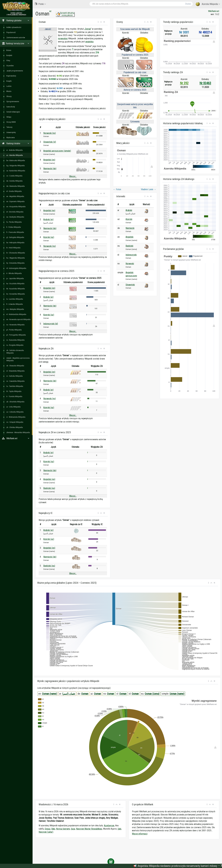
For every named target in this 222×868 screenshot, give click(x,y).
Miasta (9, 91)
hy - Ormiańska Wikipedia (15, 263)
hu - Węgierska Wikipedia (16, 258)
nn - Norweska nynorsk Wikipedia (18, 319)
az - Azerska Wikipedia (15, 155)
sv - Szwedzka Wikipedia (15, 381)
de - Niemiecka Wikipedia (16, 186)
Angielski (129, 237)
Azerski (129, 219)
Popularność (11, 32)
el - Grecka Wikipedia (14, 191)
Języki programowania (15, 71)
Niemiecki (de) (50, 169)
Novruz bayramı (63, 829)
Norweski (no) (50, 133)
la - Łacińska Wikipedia (15, 299)
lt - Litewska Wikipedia (15, 304)
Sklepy (9, 117)
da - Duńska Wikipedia (14, 181)
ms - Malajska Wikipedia (15, 309)
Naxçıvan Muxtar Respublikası (89, 829)
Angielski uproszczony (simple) (57, 151)
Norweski (130, 264)
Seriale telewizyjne (13, 112)
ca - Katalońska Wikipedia (16, 171)
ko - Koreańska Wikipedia (16, 294)
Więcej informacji (140, 834)
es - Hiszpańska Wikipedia (16, 207)
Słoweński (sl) (50, 142)
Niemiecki (130, 228)
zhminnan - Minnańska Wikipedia (18, 432)
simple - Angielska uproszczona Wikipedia (18, 359)
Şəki (119, 829)
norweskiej (63, 39)
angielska (89, 42)
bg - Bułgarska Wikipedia (16, 166)
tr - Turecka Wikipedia (14, 396)
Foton (117, 189)
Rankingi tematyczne (16, 43)
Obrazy (9, 96)
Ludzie (9, 86)
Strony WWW (11, 122)
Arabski (129, 210)
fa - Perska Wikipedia (14, 222)
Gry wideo (10, 66)
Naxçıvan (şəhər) (46, 832)
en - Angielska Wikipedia (15, 196)
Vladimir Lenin (148, 189)
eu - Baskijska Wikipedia (15, 217)
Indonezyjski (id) (51, 324)
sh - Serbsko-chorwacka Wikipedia (15, 352)
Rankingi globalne (16, 20)
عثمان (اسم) (69, 694)
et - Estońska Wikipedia (15, 212)
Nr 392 (184, 83)
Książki (9, 81)
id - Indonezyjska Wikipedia (16, 268)
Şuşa (73, 829)
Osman (88, 29)
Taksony (9, 127)
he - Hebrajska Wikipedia (15, 243)
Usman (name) (177, 694)
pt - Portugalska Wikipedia (16, 335)
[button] (98, 22)
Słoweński (130, 285)
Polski (40, 4)
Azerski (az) (49, 237)
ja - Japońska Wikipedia (15, 278)
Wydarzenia (11, 137)
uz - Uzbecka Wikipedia (15, 412)
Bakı (53, 829)
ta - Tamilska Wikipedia (15, 386)
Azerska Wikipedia (208, 4)
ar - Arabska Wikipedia (15, 150)
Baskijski (129, 246)
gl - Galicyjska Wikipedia (15, 237)
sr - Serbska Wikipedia (15, 376)
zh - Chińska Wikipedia (15, 427)
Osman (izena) (152, 694)
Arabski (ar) (48, 219)
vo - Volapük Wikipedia (15, 422)
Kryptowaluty (11, 76)
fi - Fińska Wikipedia (14, 227)
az (50, 11)
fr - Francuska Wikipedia (15, 232)
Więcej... (73, 176)
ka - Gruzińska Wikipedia (15, 284)
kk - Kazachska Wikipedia (16, 289)
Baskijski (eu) (49, 488)
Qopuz (48, 829)
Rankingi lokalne (16, 143)
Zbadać (188, 4)
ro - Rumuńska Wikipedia (15, 340)
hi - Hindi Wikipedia (13, 248)
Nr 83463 (205, 83)
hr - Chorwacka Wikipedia (16, 253)
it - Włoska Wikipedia (14, 273)
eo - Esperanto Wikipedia (15, 201)
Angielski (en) (49, 160)
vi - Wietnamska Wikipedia (16, 417)
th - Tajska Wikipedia (14, 391)
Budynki (9, 55)
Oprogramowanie (13, 101)
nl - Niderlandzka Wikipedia (16, 314)
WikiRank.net (16, 438)
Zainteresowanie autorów (16, 38)
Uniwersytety (11, 132)
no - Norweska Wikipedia (15, 325)
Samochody (11, 107)
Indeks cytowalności (14, 27)
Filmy (8, 60)
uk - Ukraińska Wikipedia (15, 402)
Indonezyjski (131, 255)
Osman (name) (49, 694)
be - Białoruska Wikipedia (16, 160)
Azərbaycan (109, 826)
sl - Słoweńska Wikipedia (15, 371)
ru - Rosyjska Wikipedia (15, 345)
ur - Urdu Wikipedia (13, 407)
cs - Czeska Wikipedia (14, 176)
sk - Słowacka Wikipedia (15, 366)
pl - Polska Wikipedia (14, 330)
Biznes (9, 50)
